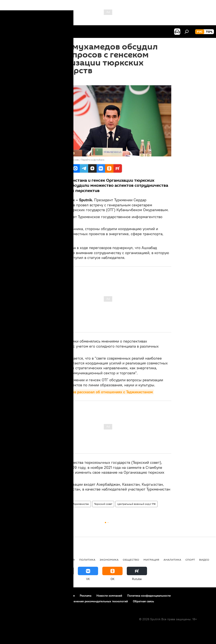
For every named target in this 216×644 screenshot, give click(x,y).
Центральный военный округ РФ (136, 504)
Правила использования (58, 596)
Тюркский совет (103, 504)
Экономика (109, 560)
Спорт (190, 560)
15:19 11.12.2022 (55, 80)
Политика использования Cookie (27, 601)
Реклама (86, 596)
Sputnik (52, 160)
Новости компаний (109, 596)
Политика (62, 504)
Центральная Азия (45, 560)
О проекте (11, 596)
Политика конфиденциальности (149, 596)
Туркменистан (81, 504)
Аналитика (172, 560)
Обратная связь (143, 601)
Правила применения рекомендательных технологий (91, 601)
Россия (69, 560)
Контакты (30, 596)
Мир (49, 504)
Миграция (151, 560)
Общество (131, 560)
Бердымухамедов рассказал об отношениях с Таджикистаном (99, 392)
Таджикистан (15, 560)
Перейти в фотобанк (93, 160)
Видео (204, 560)
